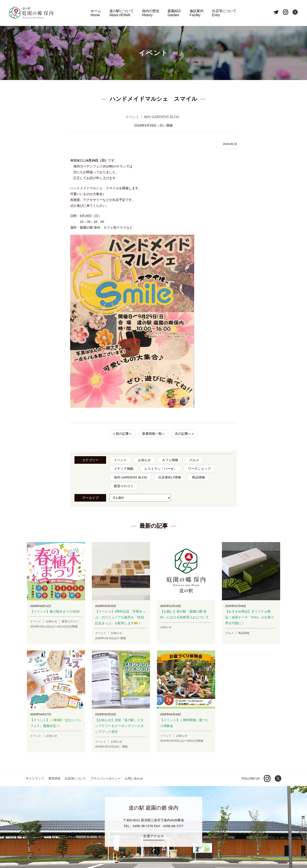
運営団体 (54, 778)
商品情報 (199, 477)
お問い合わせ (134, 778)
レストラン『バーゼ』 (161, 469)
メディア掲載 (124, 469)
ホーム (96, 13)
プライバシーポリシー (105, 778)
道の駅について (121, 13)
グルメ (194, 460)
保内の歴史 (151, 13)
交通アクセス (153, 836)
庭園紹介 (175, 13)
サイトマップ (35, 778)
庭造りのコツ (124, 486)
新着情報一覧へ (154, 434)
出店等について (224, 13)
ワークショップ (199, 469)
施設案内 (197, 13)
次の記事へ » (184, 434)
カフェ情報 (170, 460)
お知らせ (144, 460)
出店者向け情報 (170, 477)
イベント (120, 460)
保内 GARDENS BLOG (131, 477)
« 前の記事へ (123, 434)
